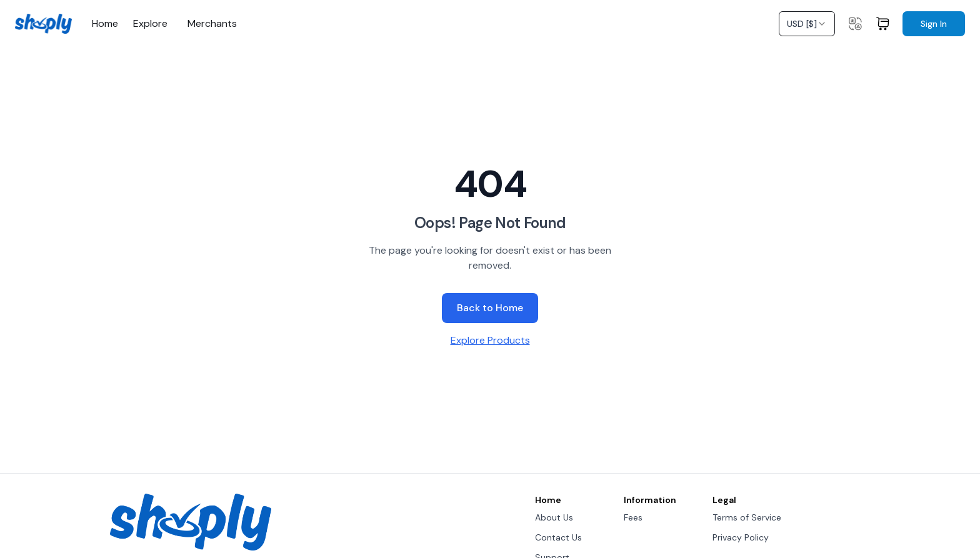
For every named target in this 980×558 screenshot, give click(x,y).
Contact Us (558, 537)
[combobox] (807, 24)
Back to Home (490, 308)
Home (105, 24)
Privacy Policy (741, 537)
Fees (633, 517)
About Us (554, 517)
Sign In (934, 24)
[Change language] (855, 24)
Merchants (212, 24)
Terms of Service (747, 517)
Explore (150, 24)
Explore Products (490, 340)
